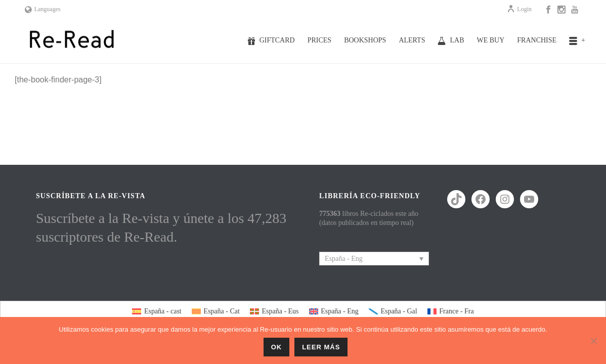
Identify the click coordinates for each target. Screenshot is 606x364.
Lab (451, 41)
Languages (43, 9)
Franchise (537, 40)
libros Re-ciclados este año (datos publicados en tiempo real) (369, 218)
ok (277, 347)
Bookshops (365, 40)
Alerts (412, 40)
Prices (319, 40)
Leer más (321, 347)
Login (519, 9)
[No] (593, 341)
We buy (490, 40)
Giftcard (271, 41)
